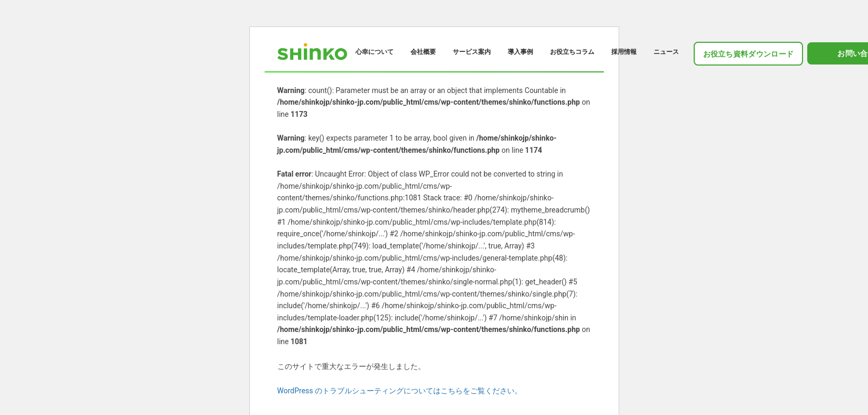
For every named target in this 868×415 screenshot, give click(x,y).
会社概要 (423, 52)
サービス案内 (472, 52)
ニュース (666, 52)
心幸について (375, 52)
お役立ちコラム (572, 52)
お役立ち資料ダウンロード (749, 54)
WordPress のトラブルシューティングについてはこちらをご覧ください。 (400, 391)
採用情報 (624, 52)
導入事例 (520, 52)
